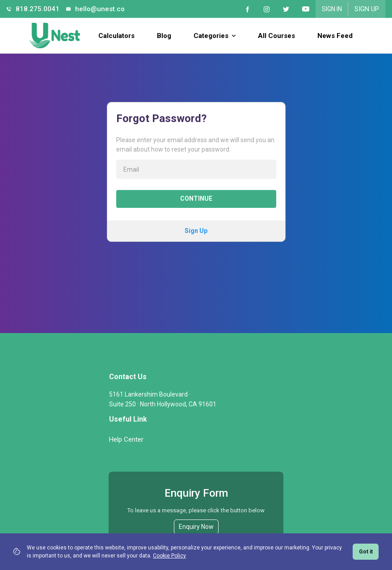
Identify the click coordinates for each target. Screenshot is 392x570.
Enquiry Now (196, 527)
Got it (366, 552)
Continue (196, 198)
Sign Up (367, 9)
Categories (215, 36)
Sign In (332, 9)
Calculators (116, 36)
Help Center (126, 439)
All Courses (276, 36)
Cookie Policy (169, 556)
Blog (164, 36)
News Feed (335, 36)
